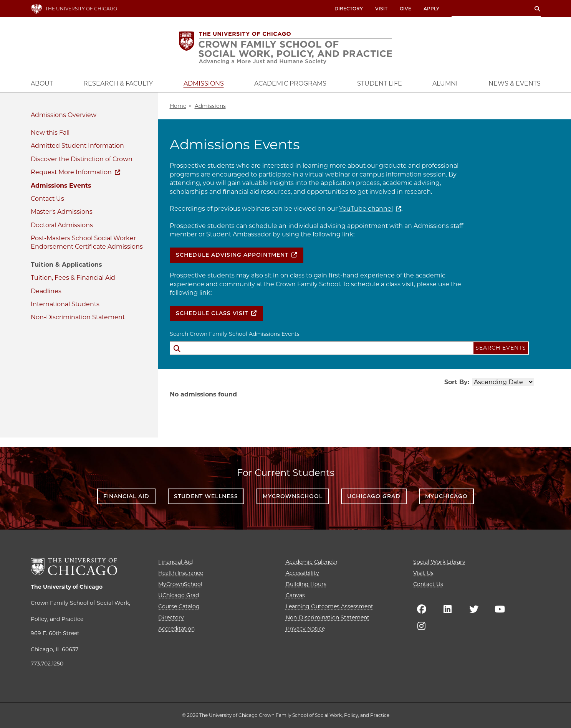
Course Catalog (179, 606)
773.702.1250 (47, 664)
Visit (381, 9)
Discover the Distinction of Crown (82, 159)
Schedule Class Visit (212, 313)
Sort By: (457, 382)
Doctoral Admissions (62, 225)
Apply (431, 9)
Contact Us (47, 199)
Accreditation (176, 629)
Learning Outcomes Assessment (329, 606)
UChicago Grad (374, 496)
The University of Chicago (67, 587)
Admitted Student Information (77, 146)
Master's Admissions (62, 212)
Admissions (48, 115)
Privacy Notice (305, 629)
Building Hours (306, 584)
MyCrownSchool (293, 496)
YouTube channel (366, 209)
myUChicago (446, 496)
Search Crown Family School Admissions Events (235, 334)
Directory (349, 9)
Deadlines (46, 291)
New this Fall (50, 133)
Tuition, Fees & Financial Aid (73, 278)
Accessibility (302, 573)
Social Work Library (439, 562)
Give (405, 9)
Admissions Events (61, 186)
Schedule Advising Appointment (232, 255)
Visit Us (423, 573)
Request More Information (71, 172)
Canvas (295, 595)
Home (178, 106)
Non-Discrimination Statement (78, 317)
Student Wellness (206, 496)
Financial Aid (126, 496)
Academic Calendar (312, 562)
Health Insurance (181, 573)
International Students (65, 304)
